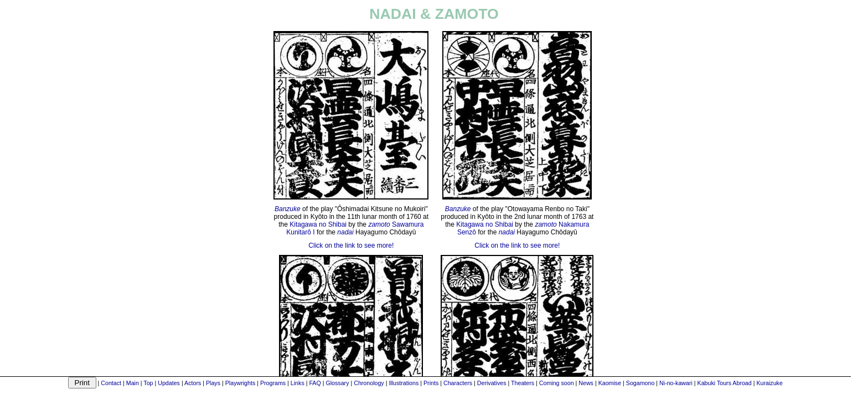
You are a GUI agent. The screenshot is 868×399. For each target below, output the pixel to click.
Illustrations (404, 383)
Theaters (523, 383)
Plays (213, 383)
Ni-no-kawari (676, 383)
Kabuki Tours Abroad (725, 383)
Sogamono (640, 383)
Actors (193, 383)
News (586, 383)
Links (298, 383)
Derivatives (492, 383)
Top (148, 383)
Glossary (337, 383)
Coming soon (557, 383)
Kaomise (610, 383)
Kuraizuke (769, 383)
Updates (169, 383)
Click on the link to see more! (351, 245)
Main (133, 383)
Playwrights (240, 383)
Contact (111, 383)
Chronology (369, 383)
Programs (273, 383)
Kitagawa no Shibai (318, 224)
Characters (458, 383)
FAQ (315, 383)
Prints (431, 383)
